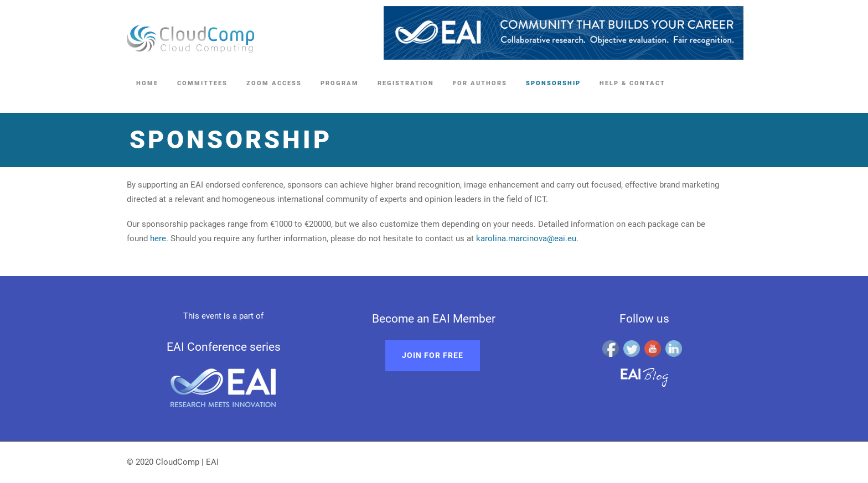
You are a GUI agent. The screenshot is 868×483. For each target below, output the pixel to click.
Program (340, 83)
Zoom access (274, 83)
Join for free (433, 355)
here (158, 238)
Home (147, 83)
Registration (406, 83)
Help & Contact (632, 83)
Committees (202, 83)
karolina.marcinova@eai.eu (526, 238)
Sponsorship (553, 83)
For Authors (480, 83)
